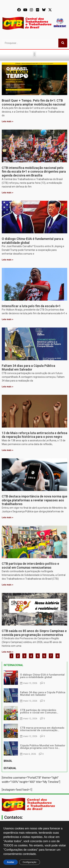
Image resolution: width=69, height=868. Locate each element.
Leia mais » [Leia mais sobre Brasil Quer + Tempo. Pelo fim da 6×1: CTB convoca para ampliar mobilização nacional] (8, 121)
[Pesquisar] (63, 43)
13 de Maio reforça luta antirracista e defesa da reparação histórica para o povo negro (34, 435)
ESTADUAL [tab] (10, 768)
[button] (34, 54)
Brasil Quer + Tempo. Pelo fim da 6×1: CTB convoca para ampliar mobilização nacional (34, 102)
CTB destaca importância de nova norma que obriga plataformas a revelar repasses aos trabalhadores (34, 500)
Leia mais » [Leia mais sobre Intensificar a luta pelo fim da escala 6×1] (8, 319)
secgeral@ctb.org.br (34, 828)
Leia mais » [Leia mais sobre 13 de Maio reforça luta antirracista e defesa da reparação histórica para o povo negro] (8, 450)
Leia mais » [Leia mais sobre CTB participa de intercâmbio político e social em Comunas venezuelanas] (8, 585)
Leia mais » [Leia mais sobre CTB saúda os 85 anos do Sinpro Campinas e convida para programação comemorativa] (8, 652)
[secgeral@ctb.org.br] (35, 823)
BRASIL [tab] (8, 761)
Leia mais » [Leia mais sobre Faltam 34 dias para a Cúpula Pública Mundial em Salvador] (8, 387)
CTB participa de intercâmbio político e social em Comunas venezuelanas (30, 566)
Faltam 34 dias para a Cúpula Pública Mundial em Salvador (28, 368)
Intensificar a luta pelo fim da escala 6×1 (31, 306)
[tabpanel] (34, 713)
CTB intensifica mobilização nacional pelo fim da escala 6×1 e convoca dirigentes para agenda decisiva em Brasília (34, 172)
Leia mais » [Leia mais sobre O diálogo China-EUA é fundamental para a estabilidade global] (8, 260)
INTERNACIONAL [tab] (13, 665)
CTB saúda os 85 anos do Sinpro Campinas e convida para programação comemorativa (34, 633)
